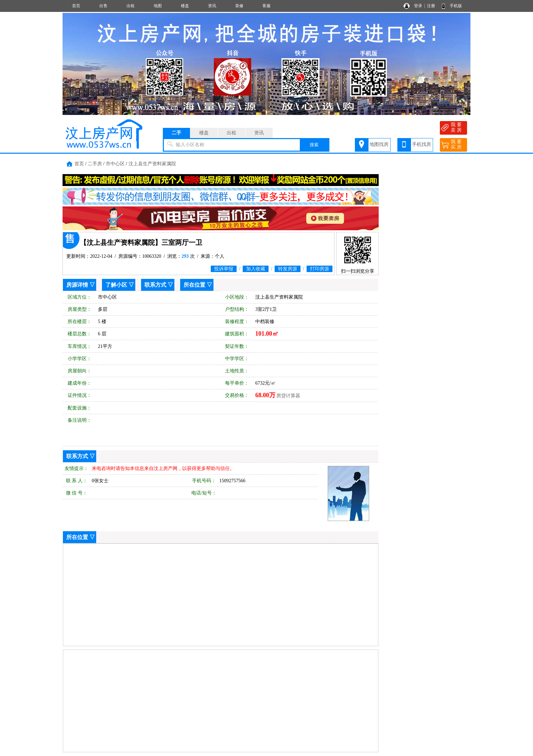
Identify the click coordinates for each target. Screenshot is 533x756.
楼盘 (185, 6)
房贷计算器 (288, 396)
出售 (103, 6)
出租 (131, 6)
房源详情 (77, 285)
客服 (266, 6)
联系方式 (155, 285)
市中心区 (115, 164)
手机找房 (422, 144)
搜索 (314, 145)
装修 (239, 6)
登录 (418, 6)
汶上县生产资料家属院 (152, 164)
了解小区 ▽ (120, 285)
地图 (158, 6)
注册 (431, 6)
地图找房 (379, 144)
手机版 (456, 6)
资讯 (212, 6)
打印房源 (320, 269)
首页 (76, 6)
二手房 (95, 164)
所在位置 (194, 285)
